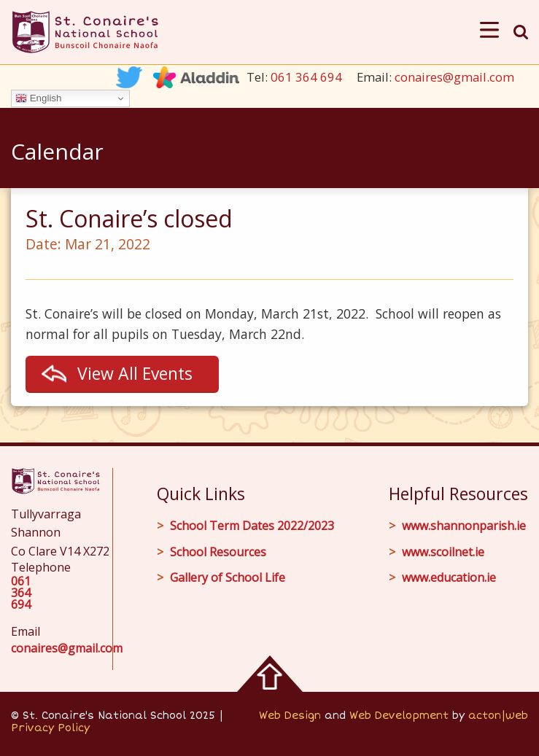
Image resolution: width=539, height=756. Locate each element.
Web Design (290, 716)
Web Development (399, 716)
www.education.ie (449, 577)
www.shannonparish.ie (464, 526)
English (38, 98)
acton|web (498, 716)
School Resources (218, 552)
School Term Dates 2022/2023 (252, 526)
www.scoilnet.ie (443, 552)
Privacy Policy (50, 728)
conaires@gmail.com (454, 77)
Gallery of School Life (228, 577)
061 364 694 (306, 77)
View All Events (135, 373)
